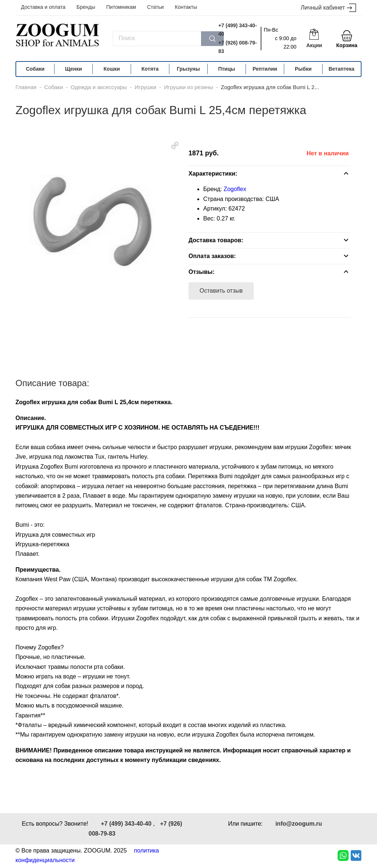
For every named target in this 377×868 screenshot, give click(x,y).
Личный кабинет (328, 8)
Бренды (86, 7)
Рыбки (303, 69)
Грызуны (188, 69)
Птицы (226, 69)
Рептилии (265, 69)
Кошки (112, 69)
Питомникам (121, 7)
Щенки (73, 69)
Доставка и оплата (43, 7)
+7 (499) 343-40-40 (238, 30)
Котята (150, 69)
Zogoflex (235, 189)
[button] (175, 145)
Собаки (35, 69)
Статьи (155, 7)
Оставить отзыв (221, 291)
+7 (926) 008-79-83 (238, 47)
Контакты (186, 7)
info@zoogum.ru (299, 824)
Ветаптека (341, 69)
